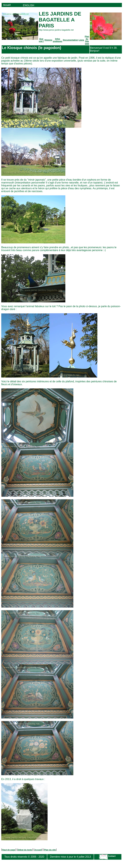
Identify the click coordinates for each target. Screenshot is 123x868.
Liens (81, 40)
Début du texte (25, 850)
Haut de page (9, 850)
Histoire (48, 40)
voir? (41, 41)
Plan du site (50, 850)
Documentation (71, 40)
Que (41, 39)
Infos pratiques (58, 40)
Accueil (38, 850)
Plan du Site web (87, 40)
